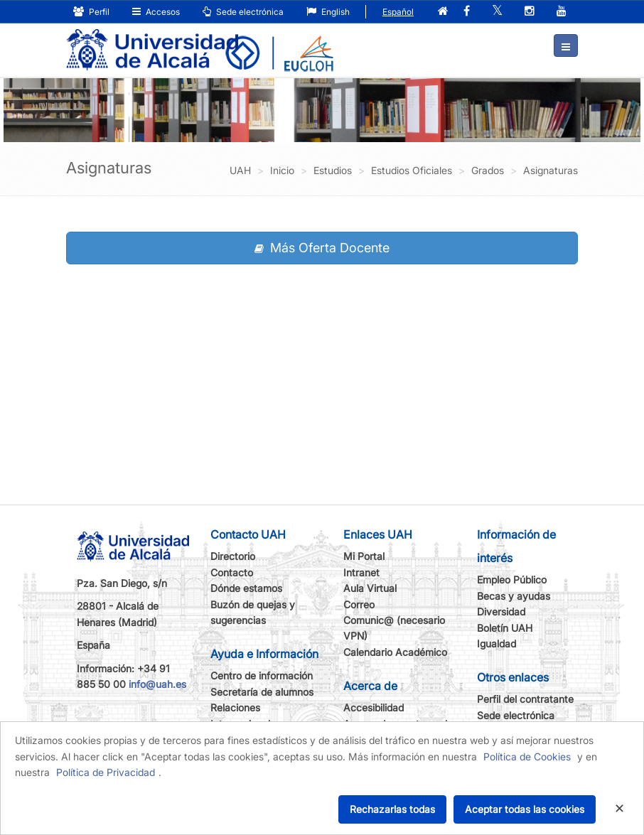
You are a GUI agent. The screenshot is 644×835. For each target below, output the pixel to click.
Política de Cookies (527, 756)
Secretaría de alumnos (262, 692)
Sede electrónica (243, 12)
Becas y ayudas (514, 596)
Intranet (361, 572)
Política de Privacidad (106, 772)
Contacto (232, 572)
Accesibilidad (374, 707)
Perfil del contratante (525, 699)
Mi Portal (364, 556)
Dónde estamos (246, 588)
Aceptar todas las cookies (525, 809)
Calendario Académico (395, 652)
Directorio (233, 556)
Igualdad (497, 643)
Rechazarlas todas (392, 809)
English (328, 12)
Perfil (91, 12)
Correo (359, 604)
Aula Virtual (370, 588)
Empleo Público (512, 580)
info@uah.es (157, 684)
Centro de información (262, 675)
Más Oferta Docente (322, 248)
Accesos (156, 12)
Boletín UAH (505, 628)
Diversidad (501, 612)
